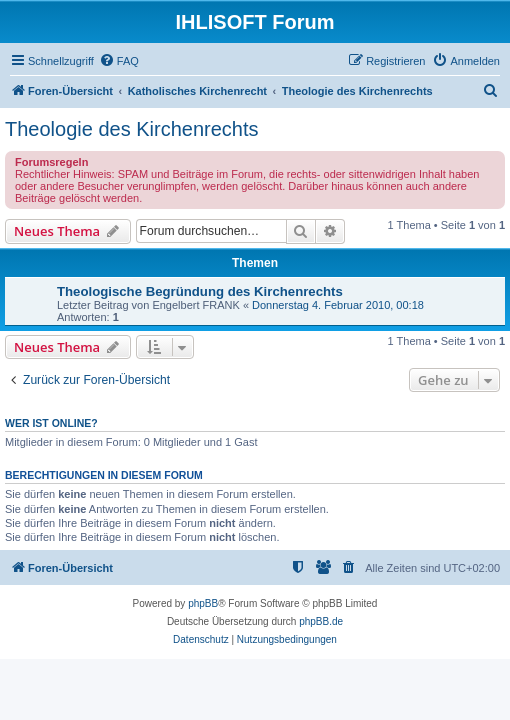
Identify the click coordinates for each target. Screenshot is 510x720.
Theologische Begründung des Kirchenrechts (200, 291)
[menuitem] (119, 61)
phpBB (203, 603)
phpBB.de (321, 621)
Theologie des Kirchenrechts (131, 129)
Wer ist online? (51, 423)
